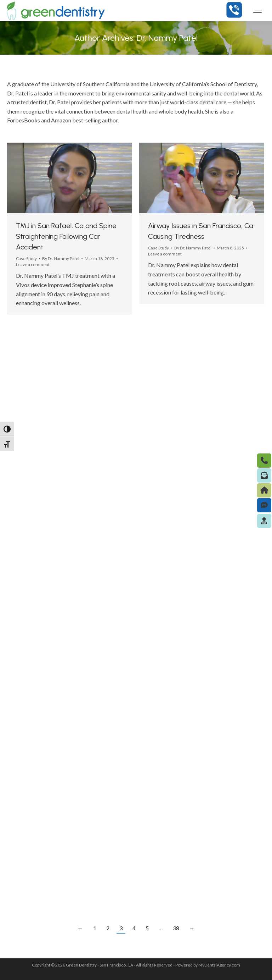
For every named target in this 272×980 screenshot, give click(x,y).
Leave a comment (33, 265)
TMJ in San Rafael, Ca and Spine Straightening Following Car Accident (66, 236)
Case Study (26, 258)
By (61, 258)
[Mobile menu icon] (257, 11)
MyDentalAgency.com (219, 965)
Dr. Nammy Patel (167, 38)
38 (176, 928)
